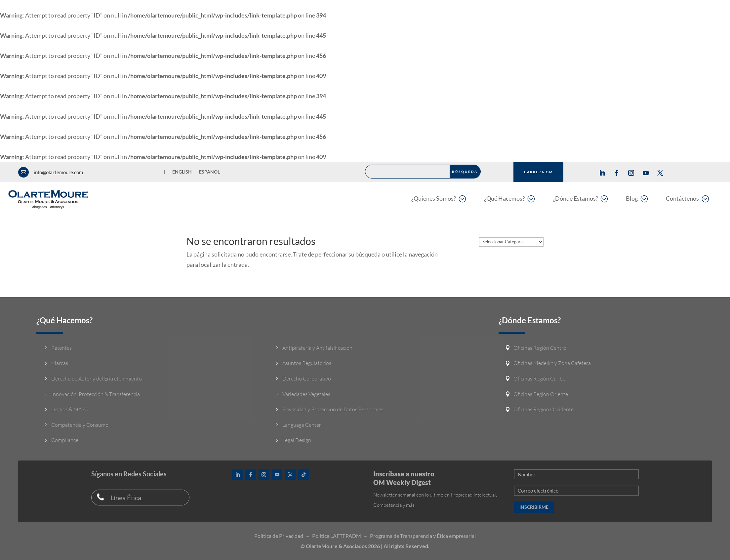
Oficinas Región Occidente (544, 409)
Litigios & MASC (70, 409)
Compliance (65, 440)
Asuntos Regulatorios (307, 363)
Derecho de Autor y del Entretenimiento (97, 379)
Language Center (302, 425)
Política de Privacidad (279, 536)
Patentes (61, 348)
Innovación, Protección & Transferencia (96, 394)
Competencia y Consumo (80, 425)
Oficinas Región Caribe (539, 379)
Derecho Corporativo (307, 379)
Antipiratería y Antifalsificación (317, 348)
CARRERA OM (538, 172)
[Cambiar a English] (182, 173)
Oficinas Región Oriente (541, 394)
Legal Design (297, 440)
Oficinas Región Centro (540, 348)
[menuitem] (439, 199)
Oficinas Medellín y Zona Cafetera (552, 363)
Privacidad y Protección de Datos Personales (333, 409)
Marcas (60, 363)
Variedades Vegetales (306, 394)
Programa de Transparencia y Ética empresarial (423, 536)
